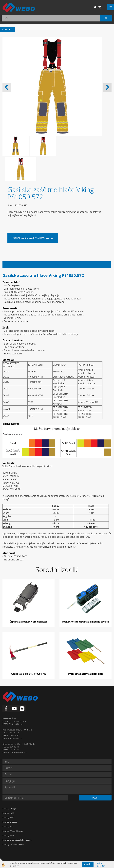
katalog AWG (8, 817)
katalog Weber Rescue (13, 831)
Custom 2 (7, 29)
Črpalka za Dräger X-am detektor (28, 622)
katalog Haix (8, 835)
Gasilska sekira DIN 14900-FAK (28, 674)
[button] (107, 88)
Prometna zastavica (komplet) (85, 674)
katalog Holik (8, 813)
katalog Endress (10, 822)
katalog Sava (8, 826)
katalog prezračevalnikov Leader (17, 840)
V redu (88, 864)
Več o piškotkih (101, 864)
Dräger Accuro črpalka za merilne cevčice (86, 622)
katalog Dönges (10, 808)
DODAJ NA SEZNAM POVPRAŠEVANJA (33, 238)
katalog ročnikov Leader (13, 844)
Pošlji (95, 798)
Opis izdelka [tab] (57, 265)
